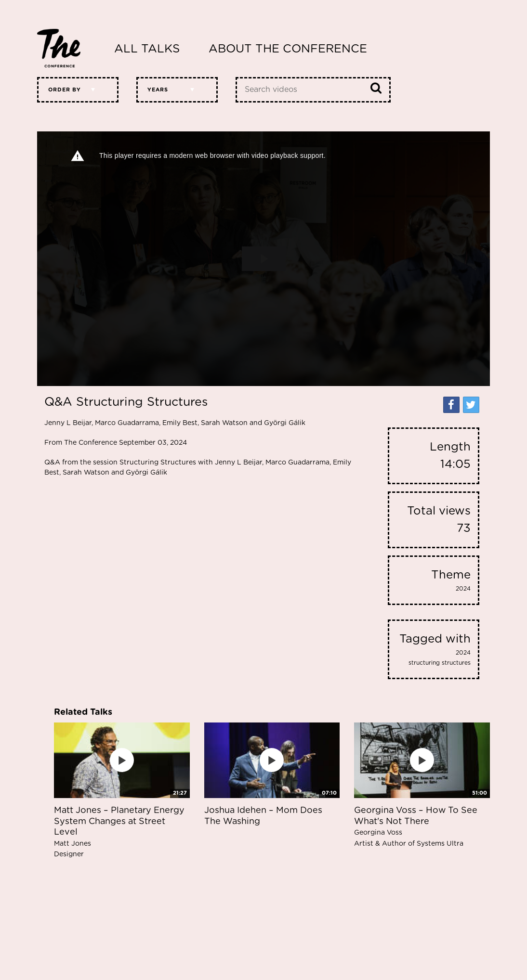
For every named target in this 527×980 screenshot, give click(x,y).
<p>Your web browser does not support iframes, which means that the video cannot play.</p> (263, 259)
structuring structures (440, 663)
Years (158, 90)
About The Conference (288, 49)
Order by (65, 90)
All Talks (147, 49)
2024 (463, 589)
